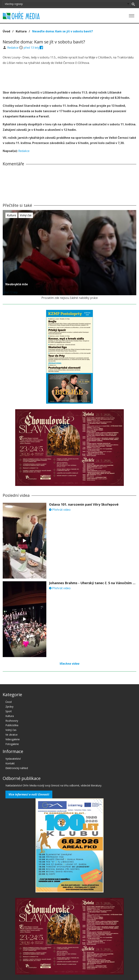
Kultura (21, 31)
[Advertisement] (69, 78)
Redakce (13, 48)
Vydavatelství (13, 759)
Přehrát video (60, 510)
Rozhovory (12, 721)
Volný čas (26, 215)
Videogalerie (13, 739)
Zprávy (9, 707)
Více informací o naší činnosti (29, 794)
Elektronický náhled (17, 768)
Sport (9, 711)
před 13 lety (31, 48)
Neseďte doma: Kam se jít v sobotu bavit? (63, 31)
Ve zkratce (11, 735)
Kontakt (10, 763)
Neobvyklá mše (17, 284)
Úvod (6, 31)
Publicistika (12, 725)
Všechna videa (69, 664)
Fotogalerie (12, 744)
